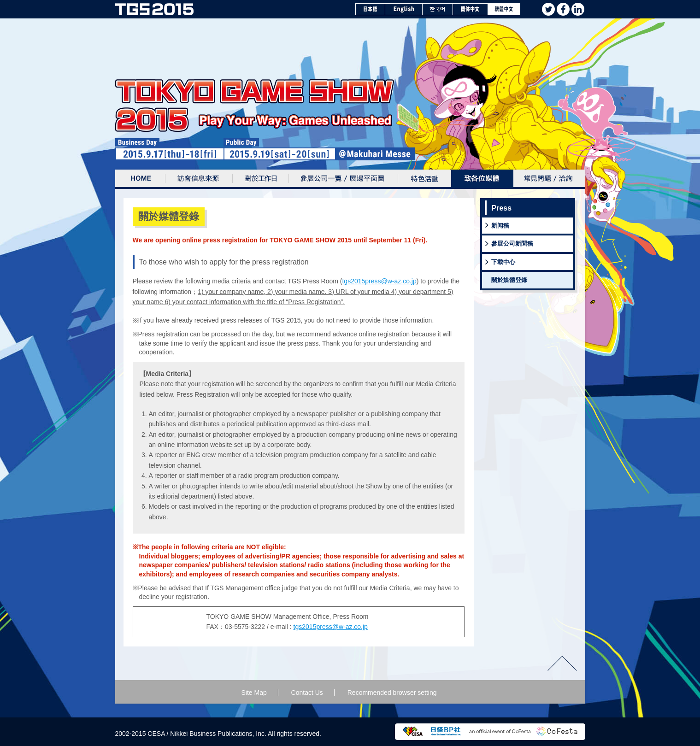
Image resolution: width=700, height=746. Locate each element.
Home (140, 179)
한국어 (438, 9)
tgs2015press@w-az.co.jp (379, 281)
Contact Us (307, 693)
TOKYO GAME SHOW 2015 (154, 9)
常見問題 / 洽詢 (549, 179)
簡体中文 (471, 9)
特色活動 (425, 179)
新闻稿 (500, 226)
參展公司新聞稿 (512, 244)
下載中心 (503, 262)
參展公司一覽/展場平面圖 (344, 179)
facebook (563, 9)
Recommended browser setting (392, 693)
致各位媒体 (482, 179)
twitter (548, 9)
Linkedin (578, 9)
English (404, 9)
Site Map (254, 693)
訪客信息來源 (199, 179)
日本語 (370, 9)
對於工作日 (261, 179)
